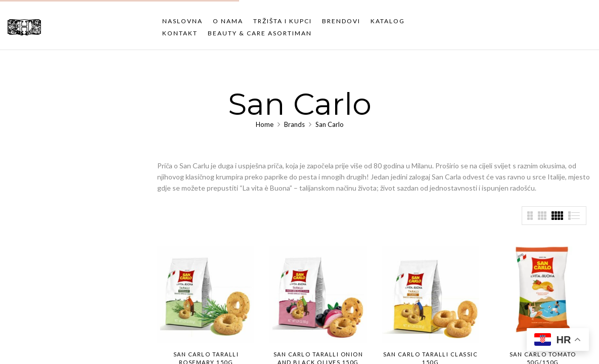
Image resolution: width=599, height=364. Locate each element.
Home (265, 124)
